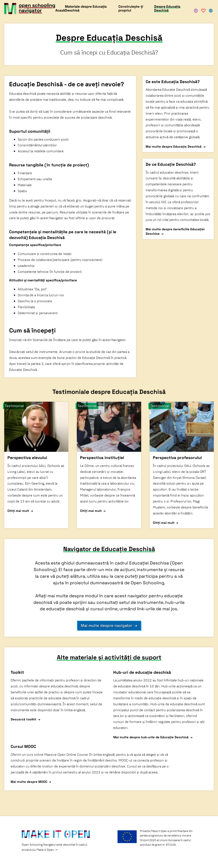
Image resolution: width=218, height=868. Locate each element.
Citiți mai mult (18, 511)
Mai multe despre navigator (107, 625)
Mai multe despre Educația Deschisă (174, 146)
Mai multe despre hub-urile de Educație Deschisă (151, 737)
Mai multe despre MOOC (29, 782)
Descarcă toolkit (24, 719)
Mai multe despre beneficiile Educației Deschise (175, 231)
